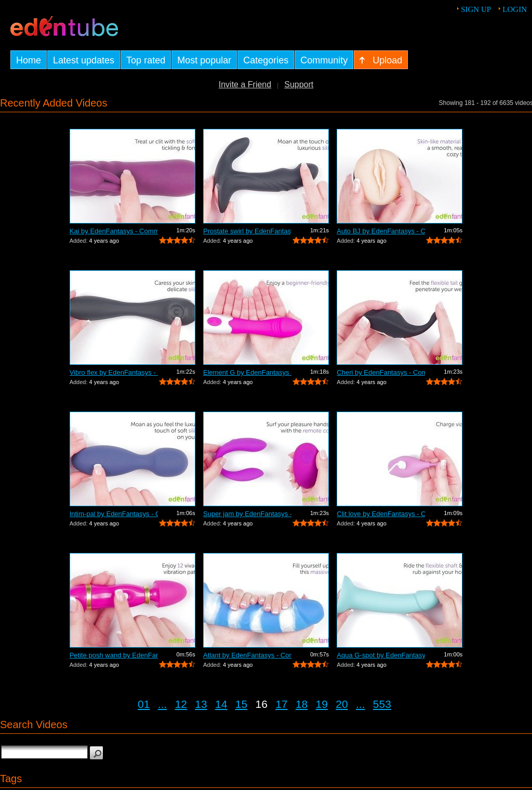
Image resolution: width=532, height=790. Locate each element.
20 (342, 704)
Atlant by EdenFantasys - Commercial (247, 655)
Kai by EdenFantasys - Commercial (114, 231)
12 (181, 704)
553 (382, 704)
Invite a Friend (245, 84)
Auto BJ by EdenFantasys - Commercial (381, 231)
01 (144, 704)
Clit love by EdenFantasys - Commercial (381, 514)
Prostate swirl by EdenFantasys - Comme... (247, 231)
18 (302, 704)
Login (515, 9)
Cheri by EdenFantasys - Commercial (381, 372)
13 (201, 704)
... (163, 704)
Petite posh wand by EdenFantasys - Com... (114, 655)
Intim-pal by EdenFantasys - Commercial (114, 514)
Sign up (476, 9)
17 (281, 704)
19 (322, 704)
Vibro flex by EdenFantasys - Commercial (114, 372)
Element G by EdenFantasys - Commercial (247, 372)
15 (241, 704)
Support (299, 84)
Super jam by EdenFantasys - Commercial (247, 514)
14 (221, 704)
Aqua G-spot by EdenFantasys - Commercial (381, 655)
